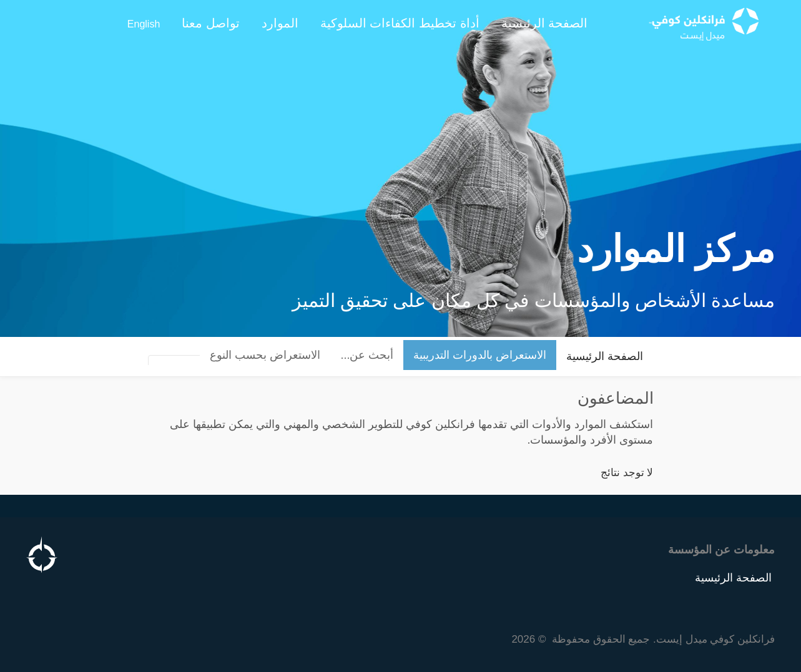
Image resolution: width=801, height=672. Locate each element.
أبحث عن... (367, 355)
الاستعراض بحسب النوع (265, 355)
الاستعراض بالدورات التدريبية (480, 355)
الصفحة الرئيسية (605, 356)
